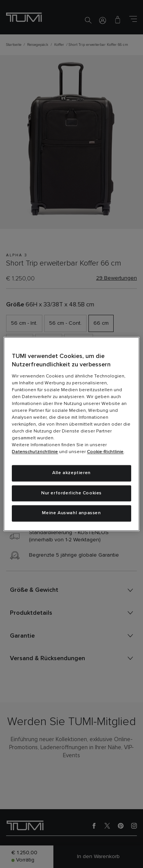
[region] (71, 434)
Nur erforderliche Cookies (71, 493)
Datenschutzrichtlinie (35, 452)
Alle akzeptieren (71, 473)
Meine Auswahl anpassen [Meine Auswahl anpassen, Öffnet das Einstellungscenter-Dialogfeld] (71, 513)
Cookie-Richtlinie (105, 452)
